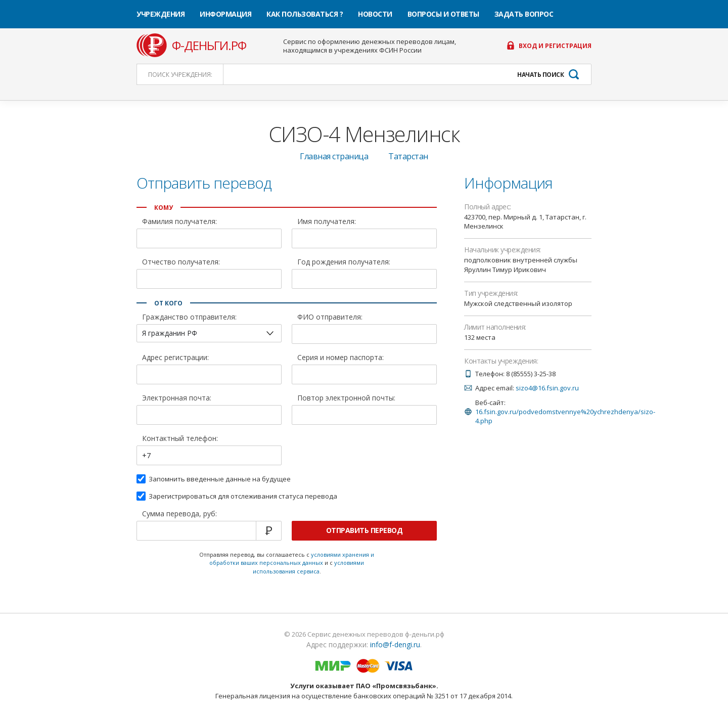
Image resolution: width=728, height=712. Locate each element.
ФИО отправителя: (330, 318)
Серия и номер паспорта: (340, 358)
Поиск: (180, 75)
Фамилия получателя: (179, 222)
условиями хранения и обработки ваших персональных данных (292, 559)
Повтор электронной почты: (346, 398)
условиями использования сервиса (309, 567)
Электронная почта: (177, 398)
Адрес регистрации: (175, 358)
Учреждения (161, 14)
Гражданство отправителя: (189, 318)
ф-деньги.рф (209, 46)
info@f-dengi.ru (395, 644)
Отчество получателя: (181, 262)
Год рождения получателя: (344, 262)
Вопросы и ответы (443, 14)
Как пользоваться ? (305, 14)
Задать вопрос (524, 14)
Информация (225, 14)
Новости (375, 14)
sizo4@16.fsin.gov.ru (547, 388)
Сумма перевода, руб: (179, 514)
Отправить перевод (365, 530)
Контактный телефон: (180, 439)
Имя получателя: (327, 222)
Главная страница (334, 156)
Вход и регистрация (555, 46)
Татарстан (408, 156)
